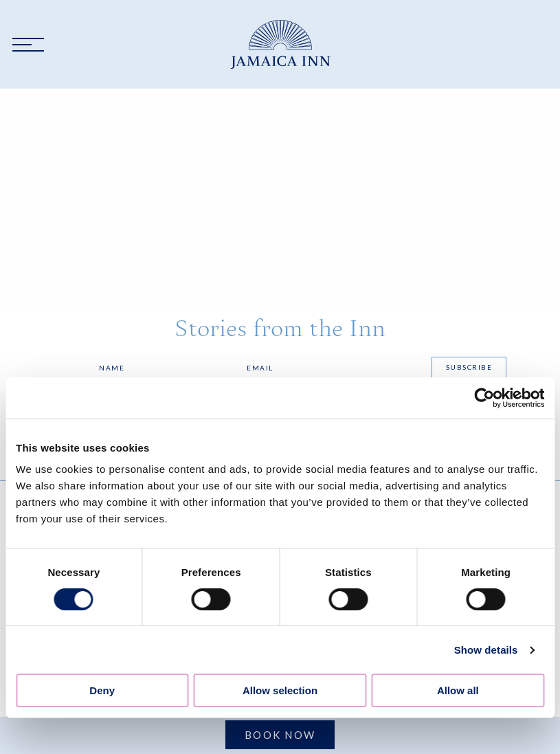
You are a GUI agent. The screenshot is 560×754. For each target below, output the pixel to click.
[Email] (332, 368)
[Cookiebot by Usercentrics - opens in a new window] (484, 398)
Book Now (280, 735)
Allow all (458, 690)
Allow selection (280, 690)
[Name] (166, 368)
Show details (486, 650)
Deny (102, 690)
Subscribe (469, 367)
